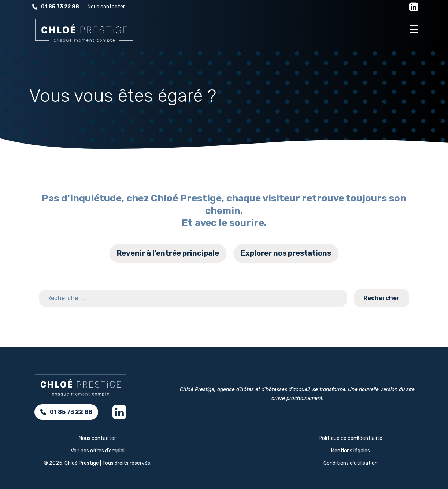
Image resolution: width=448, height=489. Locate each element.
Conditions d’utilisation (351, 463)
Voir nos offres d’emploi (98, 451)
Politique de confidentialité (351, 438)
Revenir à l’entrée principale (168, 253)
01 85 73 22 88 (56, 7)
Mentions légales (350, 451)
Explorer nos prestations (286, 253)
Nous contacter (106, 7)
